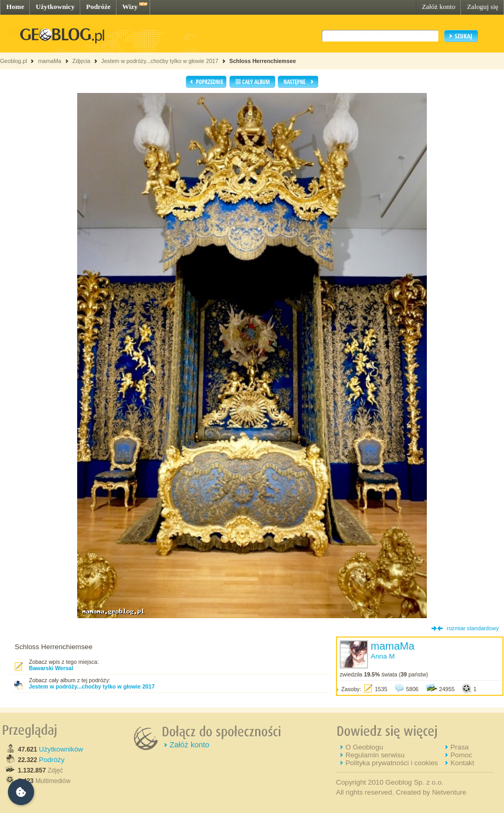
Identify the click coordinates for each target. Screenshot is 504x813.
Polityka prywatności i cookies (392, 763)
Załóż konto (438, 7)
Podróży (52, 760)
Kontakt (462, 763)
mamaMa (49, 61)
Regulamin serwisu (375, 755)
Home (15, 7)
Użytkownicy (55, 7)
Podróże (98, 7)
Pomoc (461, 755)
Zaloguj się (482, 7)
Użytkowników (61, 749)
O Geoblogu (364, 747)
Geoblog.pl (14, 61)
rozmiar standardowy (473, 628)
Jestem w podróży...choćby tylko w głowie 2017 (160, 61)
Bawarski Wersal (51, 668)
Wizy (130, 7)
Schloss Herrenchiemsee (263, 61)
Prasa (460, 747)
